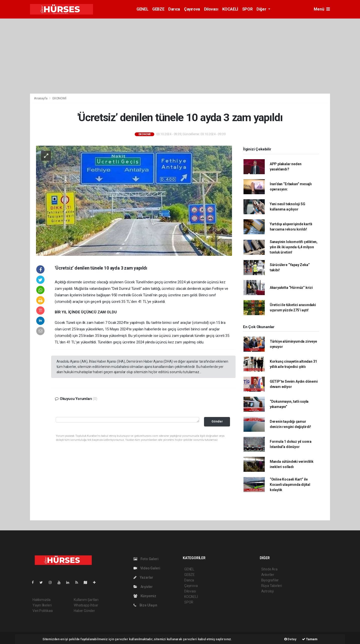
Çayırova (192, 9)
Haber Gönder (84, 611)
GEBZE (158, 9)
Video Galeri (147, 568)
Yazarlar (143, 577)
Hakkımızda (41, 600)
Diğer (262, 9)
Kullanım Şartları (86, 600)
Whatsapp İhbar (86, 605)
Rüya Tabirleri (272, 586)
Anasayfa (41, 98)
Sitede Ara (269, 569)
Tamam (310, 639)
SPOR (247, 9)
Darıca (174, 9)
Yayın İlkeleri (42, 605)
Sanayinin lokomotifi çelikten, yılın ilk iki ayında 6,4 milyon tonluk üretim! (294, 247)
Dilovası (211, 9)
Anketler (268, 575)
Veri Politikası (43, 611)
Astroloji (267, 591)
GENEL (142, 9)
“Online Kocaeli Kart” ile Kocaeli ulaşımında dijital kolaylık (290, 485)
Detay (290, 639)
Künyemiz (145, 596)
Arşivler (143, 587)
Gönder (217, 421)
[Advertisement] (180, 56)
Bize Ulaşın (145, 605)
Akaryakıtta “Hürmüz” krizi (291, 288)
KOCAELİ (230, 9)
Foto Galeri (146, 559)
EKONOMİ (59, 98)
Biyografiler (270, 580)
